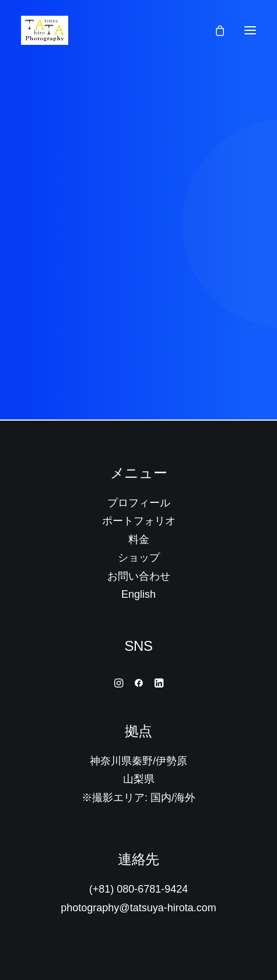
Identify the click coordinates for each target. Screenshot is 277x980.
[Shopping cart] (215, 30)
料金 (139, 540)
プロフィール (139, 503)
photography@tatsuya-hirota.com (138, 908)
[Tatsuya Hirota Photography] (45, 30)
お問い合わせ (139, 576)
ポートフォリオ (139, 521)
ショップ (139, 558)
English (138, 594)
